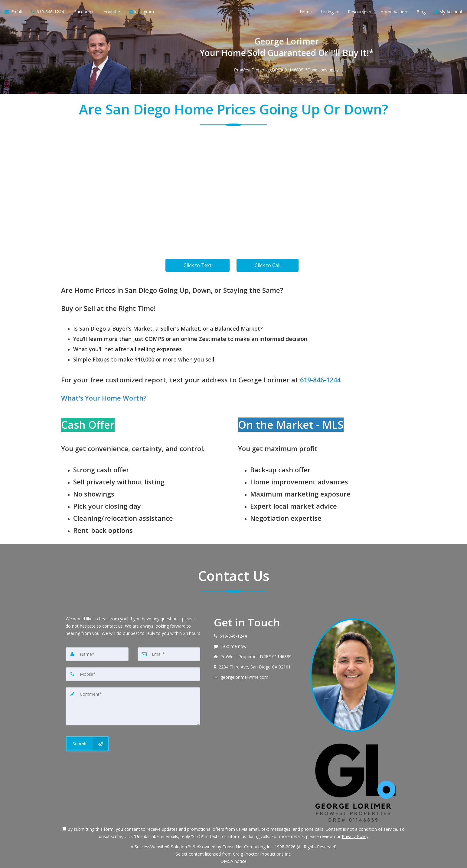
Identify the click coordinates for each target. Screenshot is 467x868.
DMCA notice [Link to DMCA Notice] (234, 861)
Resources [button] (360, 12)
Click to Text (198, 265)
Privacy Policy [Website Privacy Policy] (355, 836)
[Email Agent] (15, 12)
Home (306, 12)
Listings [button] (330, 12)
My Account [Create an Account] (449, 12)
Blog (421, 12)
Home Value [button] (394, 12)
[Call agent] (47, 12)
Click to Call (268, 265)
